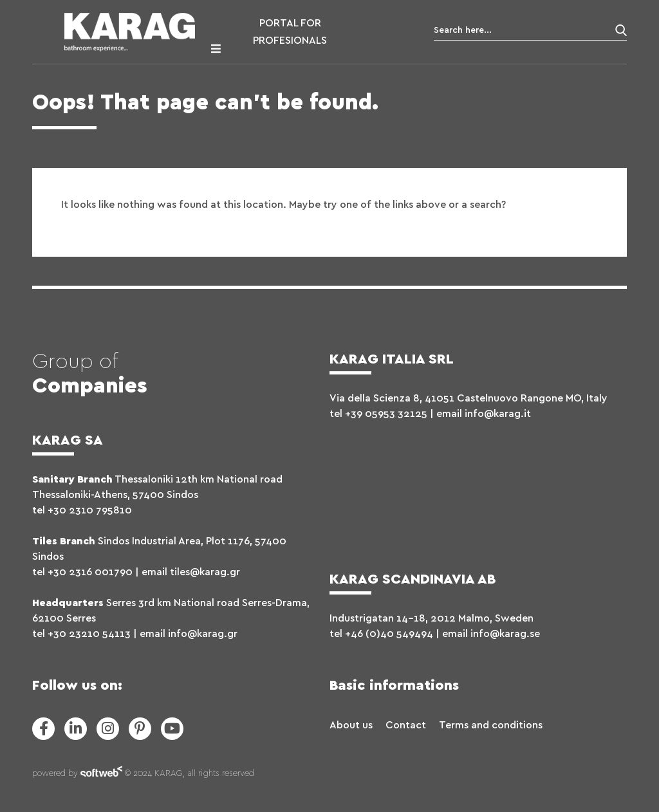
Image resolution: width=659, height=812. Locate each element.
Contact (406, 725)
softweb (101, 774)
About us (351, 725)
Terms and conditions (491, 725)
